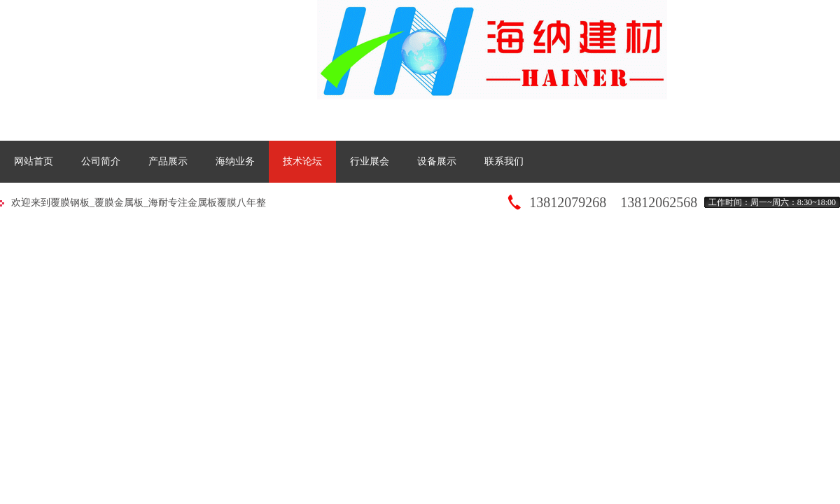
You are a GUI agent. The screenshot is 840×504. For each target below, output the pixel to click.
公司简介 (101, 161)
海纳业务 (235, 161)
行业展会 (370, 161)
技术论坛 (302, 161)
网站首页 (34, 161)
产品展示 (168, 161)
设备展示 (437, 161)
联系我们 (504, 161)
